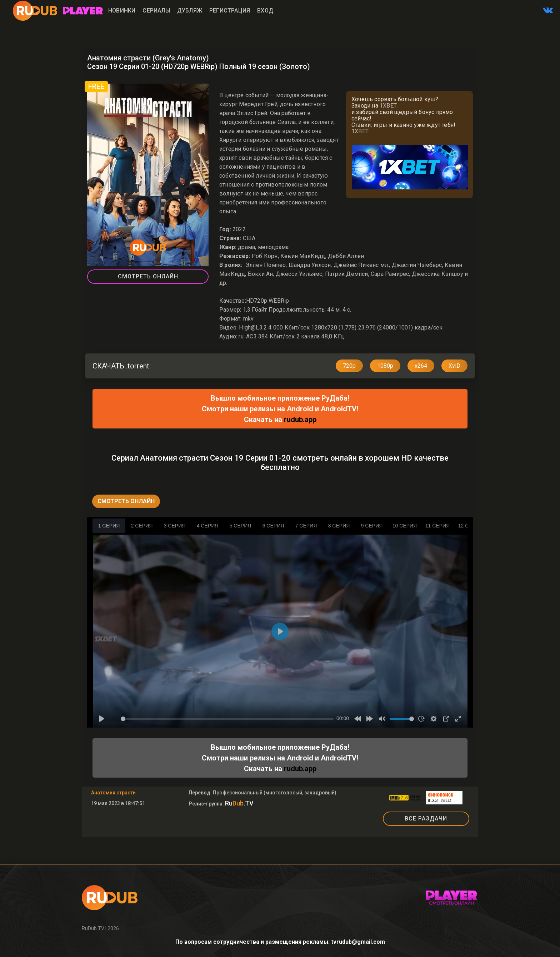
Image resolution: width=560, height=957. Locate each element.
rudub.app (300, 420)
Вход (265, 11)
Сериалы (156, 11)
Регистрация (230, 11)
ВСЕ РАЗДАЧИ (426, 819)
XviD (454, 366)
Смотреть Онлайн (148, 276)
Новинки (122, 11)
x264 (421, 366)
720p (349, 366)
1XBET (388, 106)
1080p (385, 366)
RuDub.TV (93, 928)
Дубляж (190, 11)
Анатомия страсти (113, 793)
